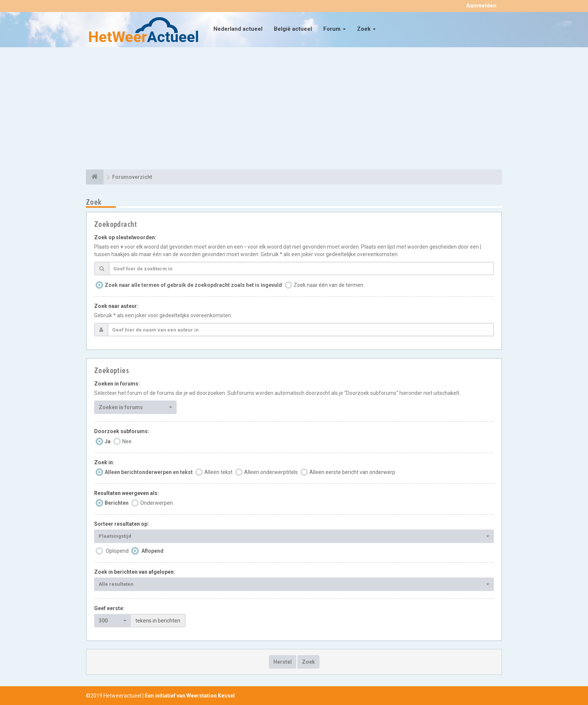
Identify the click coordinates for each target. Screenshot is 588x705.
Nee (127, 441)
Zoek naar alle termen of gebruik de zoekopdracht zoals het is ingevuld (193, 285)
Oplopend (117, 551)
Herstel (283, 662)
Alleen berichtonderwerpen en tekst (149, 472)
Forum (334, 29)
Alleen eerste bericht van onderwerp (352, 472)
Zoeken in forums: (117, 384)
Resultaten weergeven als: (127, 493)
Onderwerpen (157, 503)
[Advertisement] (294, 109)
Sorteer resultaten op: (121, 524)
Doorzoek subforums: (122, 431)
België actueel (293, 29)
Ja (108, 441)
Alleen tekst (218, 472)
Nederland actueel (238, 29)
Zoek (366, 29)
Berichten (117, 503)
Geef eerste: (109, 608)
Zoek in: (104, 462)
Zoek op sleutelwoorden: (125, 237)
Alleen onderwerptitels (271, 472)
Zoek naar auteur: (116, 306)
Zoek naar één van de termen (328, 285)
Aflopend (152, 551)
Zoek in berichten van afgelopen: (135, 572)
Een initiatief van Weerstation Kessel (190, 696)
